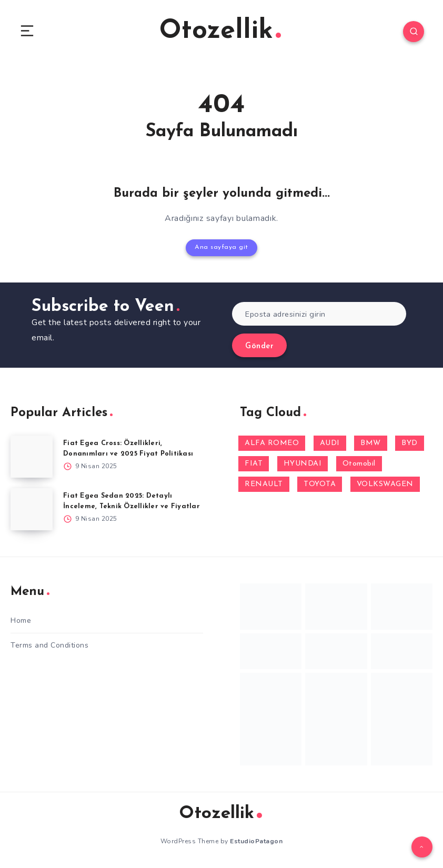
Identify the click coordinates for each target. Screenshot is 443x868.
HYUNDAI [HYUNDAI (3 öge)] (303, 463)
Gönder (259, 346)
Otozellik (220, 31)
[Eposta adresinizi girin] (319, 313)
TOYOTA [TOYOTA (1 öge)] (320, 484)
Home (21, 620)
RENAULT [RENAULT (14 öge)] (264, 484)
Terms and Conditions (49, 645)
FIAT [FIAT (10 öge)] (254, 463)
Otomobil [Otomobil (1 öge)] (359, 463)
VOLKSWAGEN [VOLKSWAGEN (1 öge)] (385, 484)
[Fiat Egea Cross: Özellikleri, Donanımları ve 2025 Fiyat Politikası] (32, 456)
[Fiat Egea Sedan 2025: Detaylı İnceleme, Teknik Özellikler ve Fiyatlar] (32, 509)
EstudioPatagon (256, 841)
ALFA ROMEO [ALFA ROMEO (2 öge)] (272, 443)
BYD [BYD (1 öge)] (410, 443)
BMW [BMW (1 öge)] (371, 443)
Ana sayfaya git (222, 247)
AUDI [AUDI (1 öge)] (330, 443)
